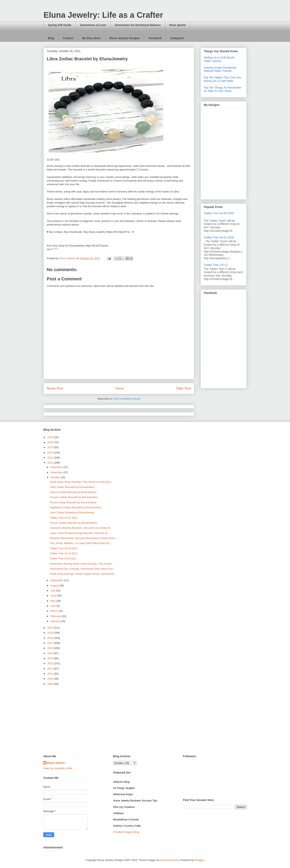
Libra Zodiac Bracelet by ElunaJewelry (72, 512)
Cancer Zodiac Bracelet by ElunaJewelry (73, 523)
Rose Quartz (178, 25)
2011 (51, 674)
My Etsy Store (91, 38)
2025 (51, 442)
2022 (51, 458)
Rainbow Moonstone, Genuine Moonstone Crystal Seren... (84, 538)
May (53, 601)
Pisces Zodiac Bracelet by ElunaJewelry (73, 502)
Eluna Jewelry (56, 763)
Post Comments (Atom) (127, 399)
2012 (51, 669)
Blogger (199, 860)
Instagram (177, 38)
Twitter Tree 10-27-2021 (64, 518)
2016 (51, 648)
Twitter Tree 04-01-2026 (219, 237)
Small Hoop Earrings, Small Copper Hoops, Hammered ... (83, 574)
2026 (51, 437)
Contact (68, 38)
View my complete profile (58, 768)
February (56, 616)
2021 (51, 463)
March (55, 611)
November (57, 472)
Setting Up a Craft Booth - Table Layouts (220, 59)
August (55, 585)
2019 (51, 633)
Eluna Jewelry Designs (125, 38)
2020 (51, 628)
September (57, 580)
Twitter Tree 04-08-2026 (219, 213)
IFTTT (54, 249)
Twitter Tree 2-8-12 (216, 265)
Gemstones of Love (93, 25)
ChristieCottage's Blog (126, 832)
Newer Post (55, 388)
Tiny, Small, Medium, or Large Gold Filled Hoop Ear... (81, 543)
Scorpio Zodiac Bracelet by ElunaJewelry (74, 497)
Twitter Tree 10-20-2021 (64, 548)
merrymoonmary (170, 860)
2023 (51, 453)
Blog (51, 38)
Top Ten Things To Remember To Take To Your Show (223, 89)
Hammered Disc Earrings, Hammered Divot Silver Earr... (82, 569)
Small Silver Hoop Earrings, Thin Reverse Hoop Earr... (81, 482)
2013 (51, 663)
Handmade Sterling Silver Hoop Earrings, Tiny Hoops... (82, 564)
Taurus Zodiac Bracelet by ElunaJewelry (73, 492)
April (54, 606)
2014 (51, 658)
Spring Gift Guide (60, 25)
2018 (51, 638)
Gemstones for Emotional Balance (138, 25)
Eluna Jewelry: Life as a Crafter (103, 15)
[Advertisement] (145, 720)
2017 (51, 643)
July (53, 591)
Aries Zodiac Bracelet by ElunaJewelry (72, 487)
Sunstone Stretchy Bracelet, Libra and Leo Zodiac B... (81, 528)
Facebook (155, 38)
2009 (51, 684)
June (54, 596)
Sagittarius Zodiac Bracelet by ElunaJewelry (75, 507)
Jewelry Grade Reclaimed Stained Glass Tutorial (220, 69)
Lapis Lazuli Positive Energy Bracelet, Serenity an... (80, 533)
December (57, 467)
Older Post (183, 388)
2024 (51, 447)
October (56, 477)
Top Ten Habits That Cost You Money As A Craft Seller (222, 79)
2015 (51, 653)
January (56, 621)
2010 (51, 679)
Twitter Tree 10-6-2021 (63, 558)
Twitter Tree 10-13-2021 (64, 553)
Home (120, 388)
